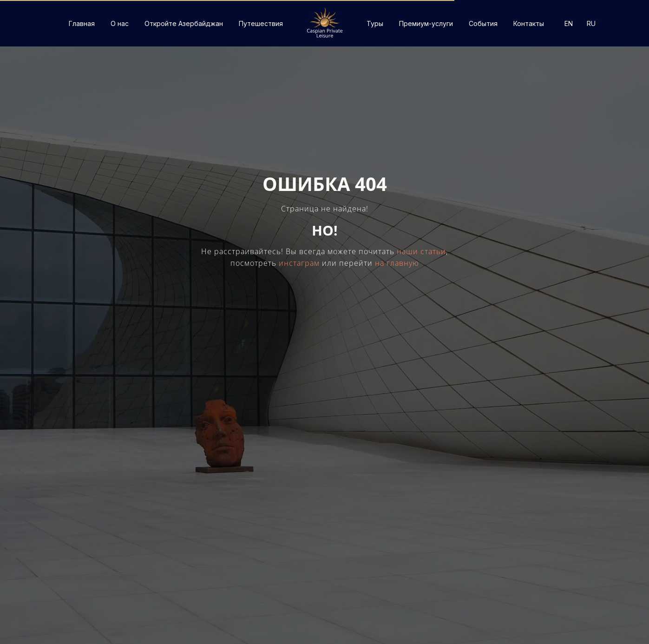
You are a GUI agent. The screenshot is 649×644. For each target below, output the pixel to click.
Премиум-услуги (426, 23)
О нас (120, 23)
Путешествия (261, 23)
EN (569, 23)
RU (591, 23)
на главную (397, 263)
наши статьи (421, 251)
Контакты (529, 23)
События (483, 23)
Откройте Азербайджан (184, 23)
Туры (375, 23)
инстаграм (299, 263)
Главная (82, 23)
